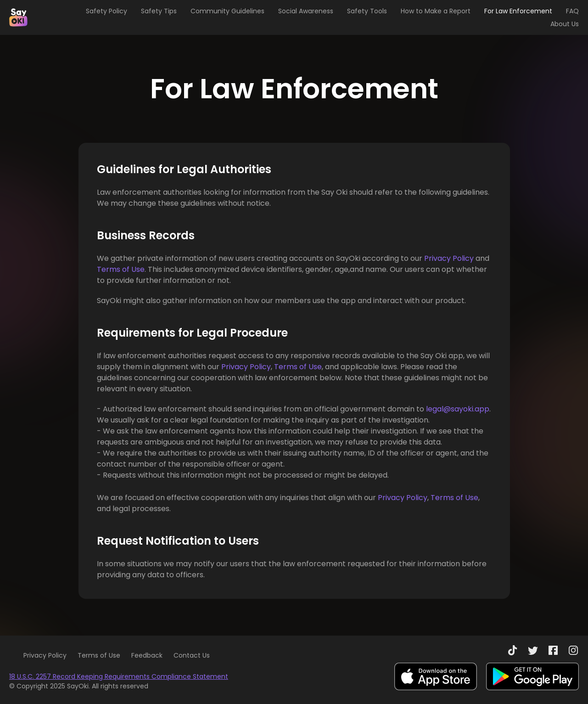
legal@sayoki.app (458, 409)
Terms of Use (121, 269)
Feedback (147, 655)
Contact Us (192, 655)
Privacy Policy (449, 258)
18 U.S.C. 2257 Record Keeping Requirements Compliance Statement (119, 676)
